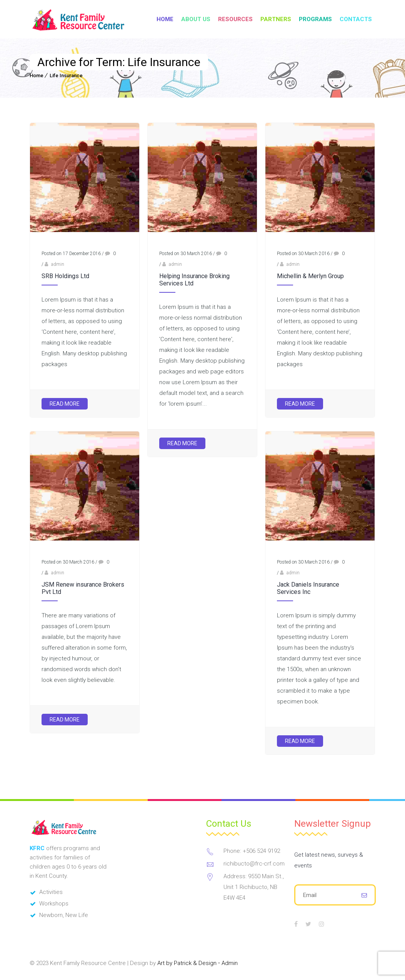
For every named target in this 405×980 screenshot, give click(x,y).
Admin (230, 963)
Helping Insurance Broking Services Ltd (194, 280)
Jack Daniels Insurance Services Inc (308, 588)
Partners (276, 19)
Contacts (356, 19)
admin (58, 264)
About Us (196, 19)
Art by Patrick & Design (187, 963)
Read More (65, 404)
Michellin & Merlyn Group (310, 276)
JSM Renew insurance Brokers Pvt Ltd (83, 588)
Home (165, 19)
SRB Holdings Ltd (65, 276)
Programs (315, 19)
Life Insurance (66, 75)
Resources (235, 19)
